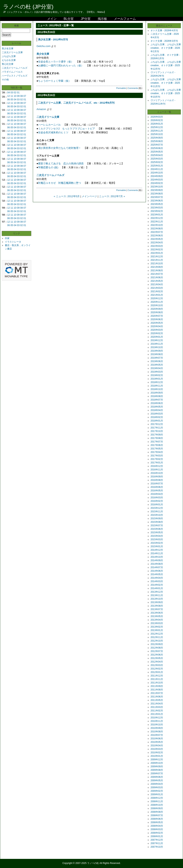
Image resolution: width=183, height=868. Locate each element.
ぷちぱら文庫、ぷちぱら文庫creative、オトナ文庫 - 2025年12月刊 (166, 65)
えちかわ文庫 (9, 60)
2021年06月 (157, 277)
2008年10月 (157, 805)
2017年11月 (157, 428)
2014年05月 (157, 574)
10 (15, 96)
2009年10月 (157, 763)
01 (18, 93)
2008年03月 (157, 829)
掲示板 (102, 19)
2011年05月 (157, 700)
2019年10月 (157, 347)
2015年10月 (157, 515)
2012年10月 (157, 641)
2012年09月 (157, 644)
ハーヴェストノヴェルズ (15, 76)
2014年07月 (157, 567)
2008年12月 (157, 798)
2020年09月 (157, 309)
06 (8, 100)
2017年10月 (157, 431)
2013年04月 (157, 620)
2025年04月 (157, 155)
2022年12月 (157, 218)
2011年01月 (157, 714)
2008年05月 (157, 822)
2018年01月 (157, 421)
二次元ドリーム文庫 (12, 52)
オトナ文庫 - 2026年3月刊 (164, 41)
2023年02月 (157, 211)
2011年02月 (157, 711)
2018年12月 (157, 382)
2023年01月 (157, 215)
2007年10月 (157, 847)
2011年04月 (157, 704)
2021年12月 (157, 257)
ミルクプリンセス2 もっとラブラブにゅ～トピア (67, 129)
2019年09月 (157, 351)
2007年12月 (157, 840)
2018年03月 (157, 414)
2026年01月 (157, 124)
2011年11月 (157, 679)
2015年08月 (157, 522)
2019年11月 (157, 344)
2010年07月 (157, 735)
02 (15, 93)
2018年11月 (157, 386)
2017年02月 (157, 459)
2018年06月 (157, 403)
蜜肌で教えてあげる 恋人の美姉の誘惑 (61, 163)
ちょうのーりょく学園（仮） (54, 81)
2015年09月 (157, 519)
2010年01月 (157, 756)
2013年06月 (157, 613)
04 (8, 93)
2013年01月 (157, 630)
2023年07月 (157, 197)
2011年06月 (157, 697)
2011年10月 (157, 683)
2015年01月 (157, 546)
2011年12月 (157, 676)
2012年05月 (157, 658)
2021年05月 (157, 281)
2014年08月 (157, 564)
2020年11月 (157, 302)
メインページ (89, 196)
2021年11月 (157, 260)
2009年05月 (157, 780)
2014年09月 (157, 560)
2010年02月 (157, 753)
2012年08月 (157, 648)
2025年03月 (157, 159)
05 (12, 100)
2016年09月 (157, 477)
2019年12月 (157, 340)
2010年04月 (157, 746)
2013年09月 (157, 602)
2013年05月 (157, 616)
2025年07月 (157, 145)
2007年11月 (157, 843)
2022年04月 (157, 243)
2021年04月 (157, 284)
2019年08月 (157, 354)
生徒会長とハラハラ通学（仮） (56, 62)
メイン (52, 19)
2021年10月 (157, 264)
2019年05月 (157, 365)
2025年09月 (157, 138)
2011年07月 (157, 693)
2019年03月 (157, 372)
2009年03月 (157, 787)
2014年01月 (157, 588)
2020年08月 (157, 312)
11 (12, 96)
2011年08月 (157, 690)
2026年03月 (157, 117)
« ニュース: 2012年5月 (67, 196)
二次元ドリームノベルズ (15, 68)
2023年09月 (157, 190)
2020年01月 (157, 337)
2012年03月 (157, 665)
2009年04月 (157, 784)
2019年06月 (157, 361)
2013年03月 (157, 623)
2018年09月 (157, 393)
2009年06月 (157, 777)
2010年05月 (157, 742)
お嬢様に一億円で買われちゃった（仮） (61, 65)
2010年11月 (157, 721)
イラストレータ (13, 242)
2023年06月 (157, 201)
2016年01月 (157, 505)
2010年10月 (157, 725)
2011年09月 (157, 686)
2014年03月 (157, 581)
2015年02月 (157, 543)
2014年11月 (157, 553)
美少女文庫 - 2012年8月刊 (53, 39)
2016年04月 (157, 494)
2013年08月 (157, 606)
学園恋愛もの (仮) (48, 167)
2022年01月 (157, 253)
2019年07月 (157, 358)
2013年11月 (157, 595)
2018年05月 (157, 407)
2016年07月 (157, 484)
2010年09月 (157, 728)
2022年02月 (157, 250)
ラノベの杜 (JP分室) (28, 7)
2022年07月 (157, 232)
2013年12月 (157, 592)
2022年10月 (157, 225)
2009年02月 (157, 791)
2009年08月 (157, 770)
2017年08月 (157, 438)
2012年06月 (157, 655)
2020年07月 (157, 316)
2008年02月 (157, 833)
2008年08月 (157, 812)
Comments (133, 88)
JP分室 (86, 19)
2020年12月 (157, 298)
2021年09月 (157, 267)
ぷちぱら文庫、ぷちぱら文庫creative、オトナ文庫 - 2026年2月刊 (166, 48)
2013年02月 (157, 627)
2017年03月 (157, 456)
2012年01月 (157, 672)
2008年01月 (157, 836)
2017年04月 (157, 452)
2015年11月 (157, 512)
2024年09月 (157, 176)
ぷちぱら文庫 (9, 56)
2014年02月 (157, 585)
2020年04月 (157, 326)
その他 (5, 80)
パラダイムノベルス (12, 72)
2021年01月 (157, 295)
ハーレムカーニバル (49, 125)
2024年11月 (157, 169)
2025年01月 (157, 166)
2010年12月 (157, 718)
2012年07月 (157, 651)
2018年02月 (157, 417)
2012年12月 (157, 634)
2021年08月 (157, 271)
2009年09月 (157, 767)
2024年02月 (157, 183)
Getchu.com (44, 46)
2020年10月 (157, 305)
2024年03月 (157, 180)
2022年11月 (157, 222)
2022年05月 (157, 239)
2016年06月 (157, 487)
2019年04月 (157, 368)
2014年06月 (157, 571)
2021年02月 (157, 291)
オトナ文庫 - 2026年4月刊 (164, 30)
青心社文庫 (8, 64)
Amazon (41, 109)
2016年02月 (157, 501)
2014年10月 (157, 557)
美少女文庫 (8, 49)
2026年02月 (157, 120)
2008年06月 (157, 819)
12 (8, 96)
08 (21, 96)
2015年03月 (157, 539)
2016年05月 (157, 491)
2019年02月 (157, 375)
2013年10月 (157, 599)
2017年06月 (157, 445)
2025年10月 (157, 134)
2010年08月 (157, 732)
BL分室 (69, 19)
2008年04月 (157, 826)
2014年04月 (157, 578)
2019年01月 (157, 379)
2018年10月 (157, 389)
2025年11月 (157, 131)
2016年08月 (157, 480)
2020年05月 (157, 323)
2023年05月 (157, 204)
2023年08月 (157, 194)
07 (25, 96)
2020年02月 (157, 333)
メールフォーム (125, 19)
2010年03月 (157, 749)
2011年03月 (157, 707)
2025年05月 (157, 152)
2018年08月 (157, 396)
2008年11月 (157, 801)
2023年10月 (157, 187)
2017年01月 (157, 463)
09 (18, 96)
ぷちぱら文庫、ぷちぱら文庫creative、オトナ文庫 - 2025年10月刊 (166, 93)
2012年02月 (157, 669)
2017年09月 (157, 435)
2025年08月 (157, 141)
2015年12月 (157, 508)
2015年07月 (157, 525)
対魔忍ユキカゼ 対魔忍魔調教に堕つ (60, 183)
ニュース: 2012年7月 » (112, 196)
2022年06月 (157, 236)
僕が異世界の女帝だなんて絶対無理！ (60, 148)
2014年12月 (157, 550)
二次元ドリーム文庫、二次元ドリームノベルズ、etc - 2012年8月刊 (76, 103)
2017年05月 (157, 449)
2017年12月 (157, 424)
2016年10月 (157, 473)
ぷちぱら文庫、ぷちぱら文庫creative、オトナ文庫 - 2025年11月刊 (166, 83)
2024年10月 (157, 173)
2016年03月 (157, 498)
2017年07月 (157, 442)
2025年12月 (157, 127)
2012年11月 (157, 637)
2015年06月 (157, 529)
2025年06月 (157, 148)
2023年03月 (157, 208)
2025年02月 (157, 162)
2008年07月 (157, 815)
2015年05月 (157, 532)
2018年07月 (157, 400)
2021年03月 (157, 288)
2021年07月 (157, 274)
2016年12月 (157, 466)
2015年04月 (157, 536)
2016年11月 (157, 470)
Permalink (121, 88)
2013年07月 (157, 609)
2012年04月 (157, 662)
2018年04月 (157, 410)
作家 (7, 238)
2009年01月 (157, 794)
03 (12, 93)
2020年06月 (157, 319)
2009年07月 (157, 773)
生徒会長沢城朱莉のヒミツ (53, 132)
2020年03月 (157, 330)
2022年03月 (157, 246)
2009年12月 (157, 760)
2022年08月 (157, 229)
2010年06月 (157, 739)
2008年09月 (157, 808)
